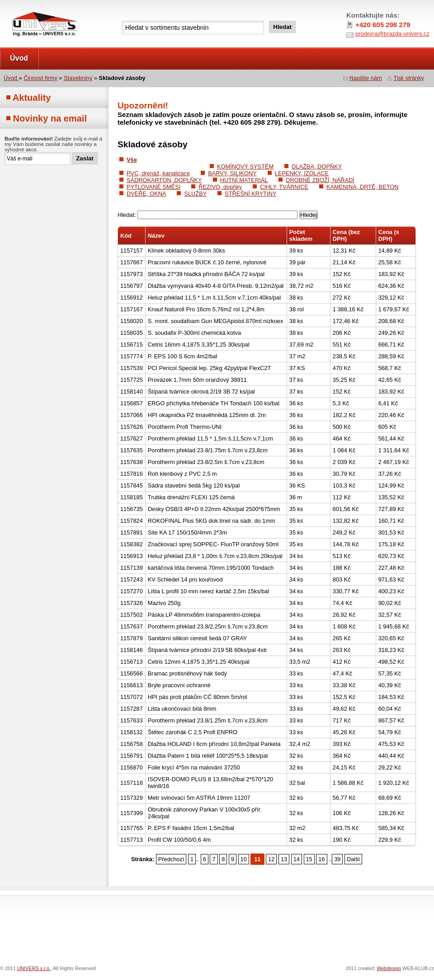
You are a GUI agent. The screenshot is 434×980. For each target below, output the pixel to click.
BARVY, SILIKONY (232, 173)
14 (297, 859)
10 (244, 859)
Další (353, 859)
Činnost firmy (40, 78)
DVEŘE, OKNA (146, 194)
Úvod (19, 58)
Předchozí (171, 859)
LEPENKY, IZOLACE (302, 173)
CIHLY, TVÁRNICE (284, 187)
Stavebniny (78, 78)
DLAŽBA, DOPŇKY (317, 166)
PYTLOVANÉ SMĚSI (153, 187)
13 (284, 859)
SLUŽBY (195, 194)
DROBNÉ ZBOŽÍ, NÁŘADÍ (320, 180)
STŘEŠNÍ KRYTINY (250, 194)
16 (321, 859)
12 (271, 859)
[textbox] (193, 28)
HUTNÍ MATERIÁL (244, 180)
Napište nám (366, 78)
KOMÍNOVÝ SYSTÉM (245, 166)
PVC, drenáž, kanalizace (158, 173)
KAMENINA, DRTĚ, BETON (363, 187)
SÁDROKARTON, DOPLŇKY (164, 180)
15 (309, 859)
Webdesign (389, 968)
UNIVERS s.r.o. (26, 10)
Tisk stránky (409, 78)
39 (337, 859)
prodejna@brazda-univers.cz (392, 34)
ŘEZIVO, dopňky (220, 187)
